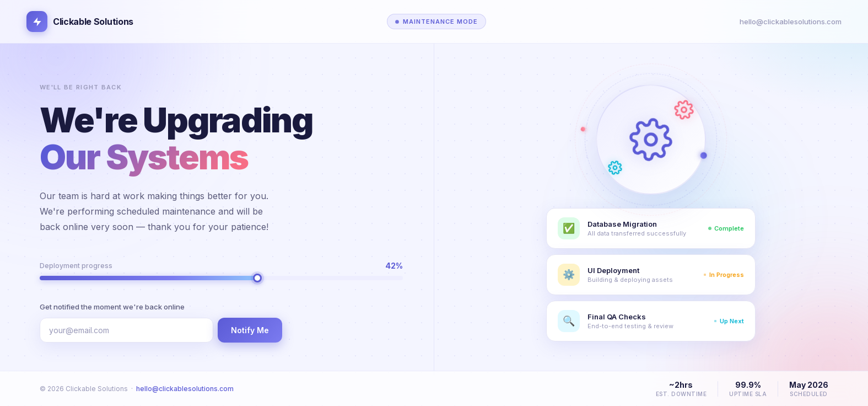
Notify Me (250, 330)
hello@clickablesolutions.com (791, 22)
